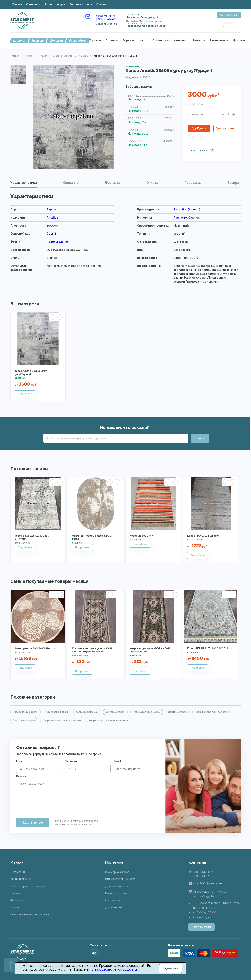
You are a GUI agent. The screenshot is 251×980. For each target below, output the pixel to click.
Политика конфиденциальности (32, 914)
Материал (180, 41)
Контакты (102, 4)
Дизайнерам (114, 907)
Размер (198, 41)
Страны (110, 41)
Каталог (19, 41)
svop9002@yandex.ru (207, 883)
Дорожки (56, 41)
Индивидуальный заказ (121, 879)
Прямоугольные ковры (147, 712)
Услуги (61, 4)
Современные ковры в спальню (62, 720)
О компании (33, 4)
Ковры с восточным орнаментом (109, 720)
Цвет (142, 41)
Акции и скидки (21, 879)
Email (117, 761)
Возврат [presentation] (234, 183)
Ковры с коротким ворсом (211, 712)
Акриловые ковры (57, 712)
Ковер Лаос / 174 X (141, 536)
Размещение (218, 41)
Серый (51, 234)
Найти (200, 438)
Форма (127, 41)
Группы (94, 41)
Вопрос (22, 776)
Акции (49, 4)
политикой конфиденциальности (76, 824)
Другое (237, 41)
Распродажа (78, 41)
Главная (17, 4)
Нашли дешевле (198, 150)
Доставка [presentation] (112, 183)
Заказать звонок (106, 24)
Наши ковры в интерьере (28, 886)
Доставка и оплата (81, 4)
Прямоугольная (58, 242)
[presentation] (46, 805)
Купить (202, 128)
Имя (19, 761)
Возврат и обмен (117, 893)
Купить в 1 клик (225, 128)
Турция (43, 56)
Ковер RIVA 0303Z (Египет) (204, 536)
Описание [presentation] (71, 183)
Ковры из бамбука (87, 712)
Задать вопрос (33, 823)
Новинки (38, 41)
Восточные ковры (24, 720)
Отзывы (16, 893)
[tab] (24, 183)
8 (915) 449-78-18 (106, 19)
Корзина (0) (232, 15)
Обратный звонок (201, 927)
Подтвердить (171, 968)
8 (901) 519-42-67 (106, 16)
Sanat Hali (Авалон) (63, 56)
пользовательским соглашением (114, 969)
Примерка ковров (117, 872)
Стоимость (159, 41)
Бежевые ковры (115, 712)
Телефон (71, 761)
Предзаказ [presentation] (193, 183)
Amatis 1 (83, 56)
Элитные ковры (178, 712)
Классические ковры (26, 712)
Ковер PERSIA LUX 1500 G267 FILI (208, 648)
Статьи (15, 907)
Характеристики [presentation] (24, 183)
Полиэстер (181, 218)
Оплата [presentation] (152, 183)
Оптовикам (113, 900)
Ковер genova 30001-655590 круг (35, 648)
